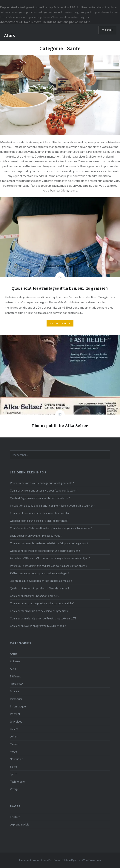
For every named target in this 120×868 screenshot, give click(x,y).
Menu (109, 30)
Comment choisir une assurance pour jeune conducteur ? (44, 490)
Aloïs (9, 35)
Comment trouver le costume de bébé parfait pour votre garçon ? (49, 543)
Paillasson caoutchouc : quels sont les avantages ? (40, 573)
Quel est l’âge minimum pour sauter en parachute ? (40, 498)
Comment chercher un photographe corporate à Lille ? (42, 603)
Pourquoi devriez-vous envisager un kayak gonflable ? (42, 483)
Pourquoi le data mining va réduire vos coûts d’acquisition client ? (49, 566)
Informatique (18, 706)
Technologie (17, 782)
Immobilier (16, 699)
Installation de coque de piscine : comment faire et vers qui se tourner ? (52, 506)
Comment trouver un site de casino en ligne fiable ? (40, 611)
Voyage (14, 789)
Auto (13, 669)
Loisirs (14, 736)
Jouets (14, 729)
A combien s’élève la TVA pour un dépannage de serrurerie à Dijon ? (50, 558)
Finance (14, 691)
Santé (13, 767)
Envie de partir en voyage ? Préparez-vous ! (36, 536)
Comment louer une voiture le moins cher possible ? (41, 513)
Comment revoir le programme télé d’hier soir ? (38, 626)
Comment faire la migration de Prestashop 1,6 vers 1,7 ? (43, 618)
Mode (13, 752)
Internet (15, 714)
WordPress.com (91, 860)
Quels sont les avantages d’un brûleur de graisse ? (40, 588)
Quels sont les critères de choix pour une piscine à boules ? (45, 551)
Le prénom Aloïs (20, 824)
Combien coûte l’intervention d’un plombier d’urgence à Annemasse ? (51, 528)
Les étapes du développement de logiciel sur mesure (41, 581)
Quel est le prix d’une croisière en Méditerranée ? (39, 521)
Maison (14, 744)
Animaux (15, 661)
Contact (15, 817)
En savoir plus (60, 323)
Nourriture (16, 759)
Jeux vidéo (16, 722)
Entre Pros (17, 684)
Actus (13, 654)
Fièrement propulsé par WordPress (40, 860)
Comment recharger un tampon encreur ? (35, 596)
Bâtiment (15, 676)
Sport (13, 774)
